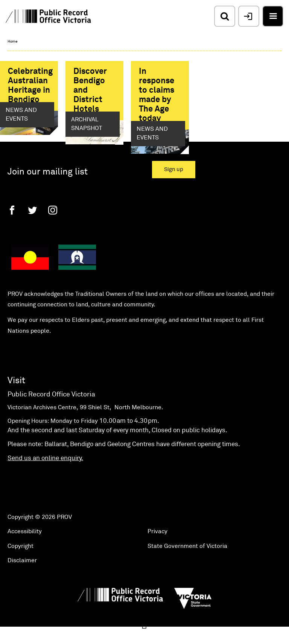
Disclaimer (22, 576)
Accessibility (25, 547)
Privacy (157, 547)
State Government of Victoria (187, 561)
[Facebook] (12, 226)
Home (12, 41)
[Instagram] (53, 226)
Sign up (174, 185)
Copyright (21, 561)
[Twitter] (32, 226)
